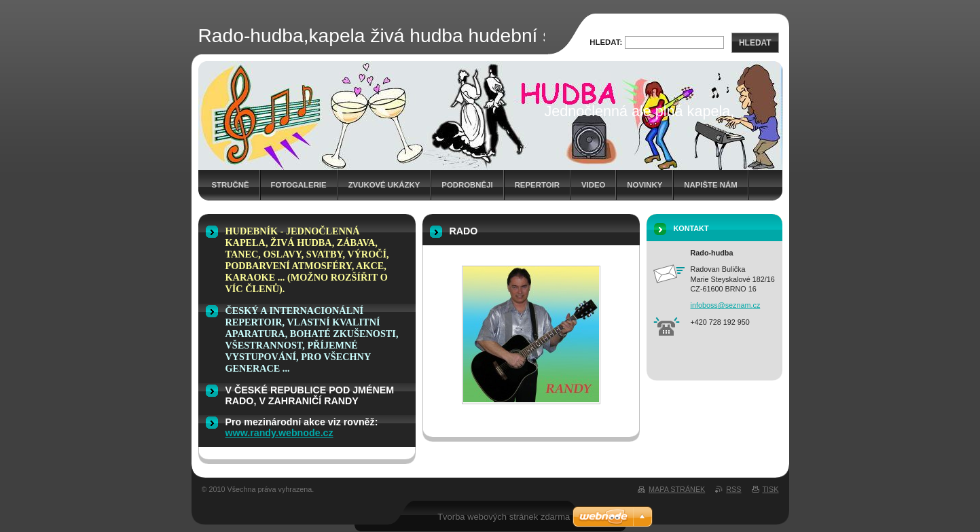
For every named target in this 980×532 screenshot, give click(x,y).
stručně (231, 185)
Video (593, 185)
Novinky (645, 185)
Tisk (771, 489)
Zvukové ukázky (384, 185)
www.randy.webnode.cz (279, 433)
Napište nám (710, 185)
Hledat (755, 43)
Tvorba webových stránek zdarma (504, 517)
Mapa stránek (677, 489)
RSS (733, 489)
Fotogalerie (299, 185)
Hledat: (606, 42)
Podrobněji (467, 185)
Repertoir (537, 185)
